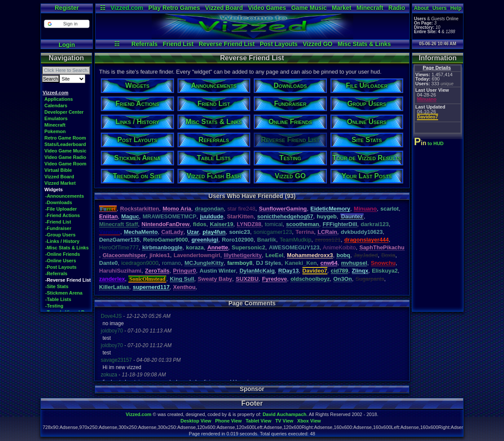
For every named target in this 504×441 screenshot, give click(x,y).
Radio (397, 8)
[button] (67, 24)
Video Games (267, 8)
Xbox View (309, 421)
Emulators (56, 118)
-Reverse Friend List (68, 280)
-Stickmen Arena (64, 293)
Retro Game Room (65, 138)
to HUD (430, 143)
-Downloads (59, 202)
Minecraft (370, 8)
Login (67, 45)
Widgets (54, 189)
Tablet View (258, 421)
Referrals (145, 44)
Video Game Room (65, 164)
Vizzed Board (224, 8)
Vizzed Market (60, 183)
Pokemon (55, 131)
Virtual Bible (58, 170)
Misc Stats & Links (364, 44)
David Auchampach (285, 414)
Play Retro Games (174, 8)
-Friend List (58, 222)
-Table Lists (58, 299)
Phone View (228, 421)
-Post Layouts (61, 267)
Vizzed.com (127, 8)
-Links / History (62, 241)
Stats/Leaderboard (65, 144)
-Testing (54, 306)
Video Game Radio (65, 157)
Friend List (178, 44)
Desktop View (196, 421)
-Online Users (61, 261)
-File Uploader (61, 209)
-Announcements (65, 196)
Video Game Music (65, 151)
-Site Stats (57, 286)
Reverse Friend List (227, 44)
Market (341, 8)
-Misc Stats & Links (67, 248)
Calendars (56, 106)
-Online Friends (63, 254)
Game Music (309, 8)
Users (440, 8)
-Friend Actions (62, 215)
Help (456, 8)
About (422, 8)
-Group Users (60, 235)
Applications (59, 99)
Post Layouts (279, 44)
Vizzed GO (318, 44)
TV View (284, 421)
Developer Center (64, 112)
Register (67, 8)
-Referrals (56, 273)
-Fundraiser (58, 228)
